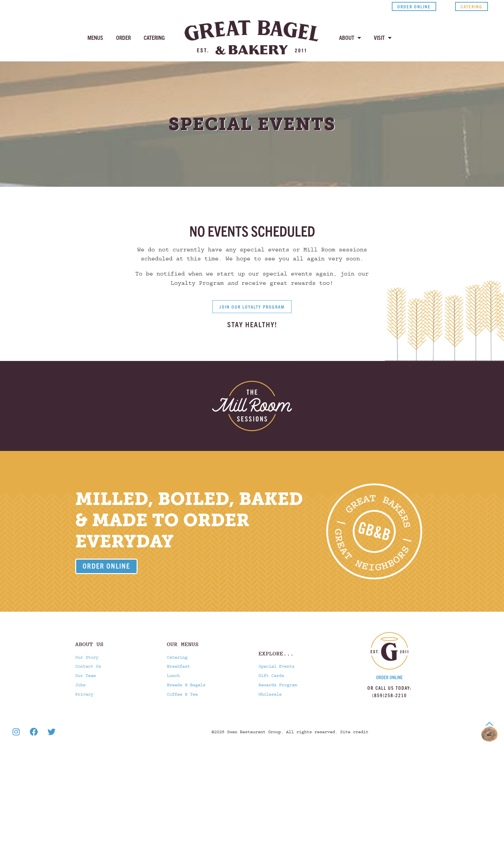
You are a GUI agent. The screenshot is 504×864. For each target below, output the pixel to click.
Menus (95, 37)
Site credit (354, 769)
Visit (383, 38)
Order (123, 37)
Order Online (389, 677)
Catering (154, 37)
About (350, 38)
